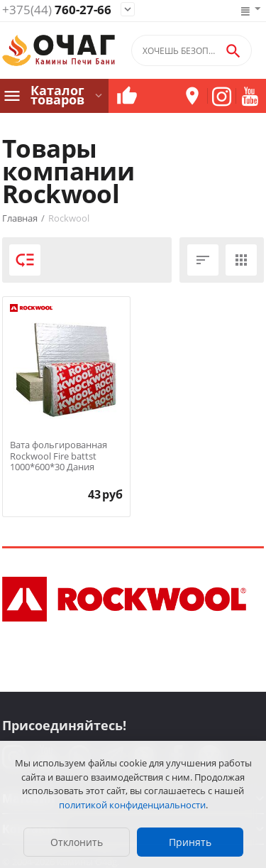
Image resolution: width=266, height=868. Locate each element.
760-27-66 (57, 10)
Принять (190, 842)
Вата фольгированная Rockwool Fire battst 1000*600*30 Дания (59, 456)
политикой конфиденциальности (132, 805)
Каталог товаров (57, 95)
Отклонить (77, 842)
